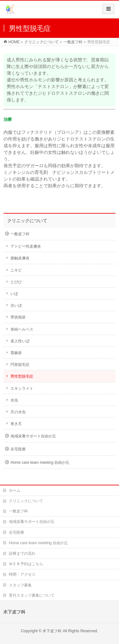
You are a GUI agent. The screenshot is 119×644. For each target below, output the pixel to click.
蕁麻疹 (16, 353)
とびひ (16, 282)
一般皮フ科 (20, 234)
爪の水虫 (18, 412)
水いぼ (16, 305)
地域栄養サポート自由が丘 (33, 436)
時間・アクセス (22, 574)
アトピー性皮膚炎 (26, 246)
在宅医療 (18, 449)
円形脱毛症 (20, 365)
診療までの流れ (22, 553)
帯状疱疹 (18, 317)
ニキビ (16, 270)
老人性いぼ (20, 341)
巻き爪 (16, 424)
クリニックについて (27, 221)
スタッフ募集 (20, 585)
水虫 (14, 400)
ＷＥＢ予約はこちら (26, 564)
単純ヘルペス (22, 329)
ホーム (15, 490)
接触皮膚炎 (20, 258)
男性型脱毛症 (22, 376)
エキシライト (22, 388)
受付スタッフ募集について (32, 595)
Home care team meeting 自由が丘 (40, 462)
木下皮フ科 (52, 631)
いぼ (14, 294)
